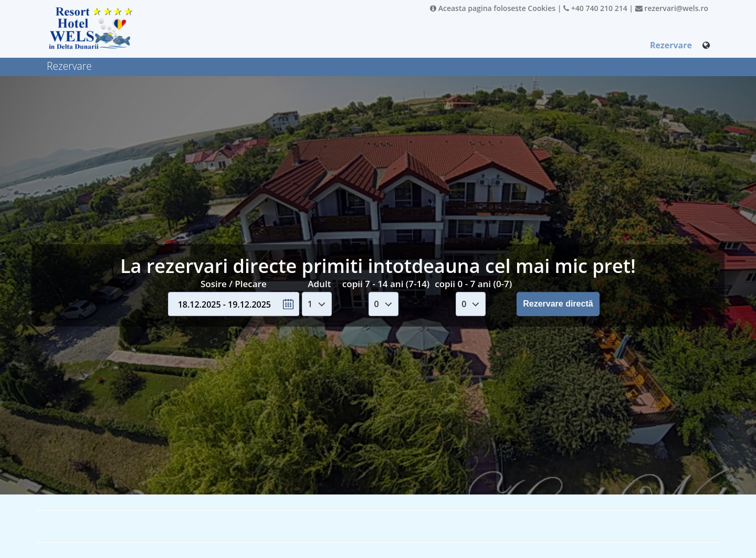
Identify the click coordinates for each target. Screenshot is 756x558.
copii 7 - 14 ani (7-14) (386, 284)
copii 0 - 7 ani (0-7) (473, 284)
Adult (319, 284)
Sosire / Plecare (234, 284)
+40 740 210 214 (595, 8)
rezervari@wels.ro (672, 8)
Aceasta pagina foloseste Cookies (493, 8)
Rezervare (671, 45)
